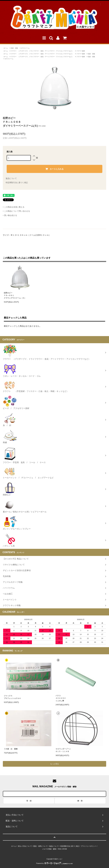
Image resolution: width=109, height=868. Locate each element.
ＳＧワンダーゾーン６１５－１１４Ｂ (63, 750)
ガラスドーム (25, 48)
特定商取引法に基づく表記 (17, 183)
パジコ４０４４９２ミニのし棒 (61, 698)
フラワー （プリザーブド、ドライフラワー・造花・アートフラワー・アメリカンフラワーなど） (42, 51)
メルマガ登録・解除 (49, 849)
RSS (60, 849)
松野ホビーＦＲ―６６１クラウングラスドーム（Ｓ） (15, 295)
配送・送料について (41, 846)
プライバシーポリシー (89, 846)
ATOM (65, 849)
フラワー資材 (81, 51)
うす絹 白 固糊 (11, 749)
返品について (11, 178)
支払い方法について (25, 846)
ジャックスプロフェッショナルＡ (12, 697)
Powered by (54, 863)
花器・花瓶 (14, 48)
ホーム (6, 48)
